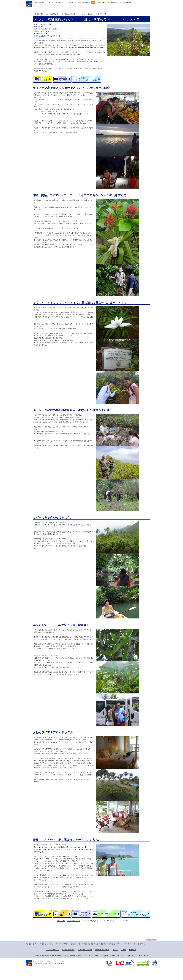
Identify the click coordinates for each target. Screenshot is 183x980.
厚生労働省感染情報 (102, 950)
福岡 (105, 3)
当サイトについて (122, 956)
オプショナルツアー (107, 914)
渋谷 (99, 3)
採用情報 (79, 956)
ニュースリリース (88, 956)
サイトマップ (100, 956)
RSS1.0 (115, 950)
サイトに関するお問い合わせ (138, 956)
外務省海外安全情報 (85, 950)
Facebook (133, 950)
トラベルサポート (52, 950)
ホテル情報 (62, 914)
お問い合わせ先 (126, 3)
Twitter (124, 950)
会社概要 (38, 956)
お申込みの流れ (110, 956)
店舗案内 (72, 956)
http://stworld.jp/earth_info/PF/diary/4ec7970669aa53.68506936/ (82, 47)
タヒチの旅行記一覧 (52, 14)
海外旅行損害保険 (68, 950)
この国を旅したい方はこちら (88, 79)
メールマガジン (114, 3)
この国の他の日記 (63, 79)
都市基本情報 (43, 79)
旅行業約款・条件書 (61, 956)
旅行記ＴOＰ (39, 14)
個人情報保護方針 (48, 956)
